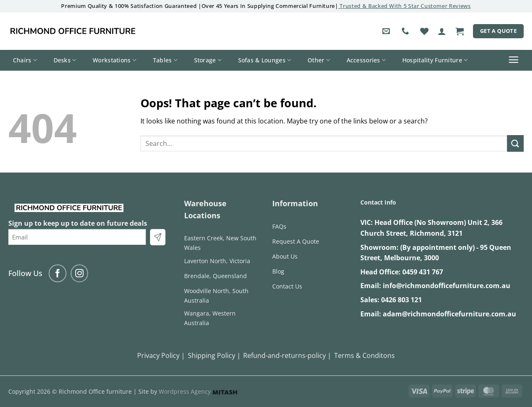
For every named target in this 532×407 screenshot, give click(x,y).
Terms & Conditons (365, 355)
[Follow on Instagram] (80, 273)
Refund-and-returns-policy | (287, 355)
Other (319, 60)
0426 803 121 (401, 300)
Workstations (115, 60)
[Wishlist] (424, 31)
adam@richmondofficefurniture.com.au (449, 314)
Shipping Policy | (214, 355)
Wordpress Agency (198, 391)
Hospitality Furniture (435, 60)
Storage (208, 60)
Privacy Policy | (161, 355)
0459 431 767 (423, 272)
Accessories (366, 60)
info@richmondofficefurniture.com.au (447, 286)
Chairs (25, 60)
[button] (442, 31)
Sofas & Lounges (265, 60)
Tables (165, 60)
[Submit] (515, 143)
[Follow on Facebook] (58, 273)
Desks (65, 60)
